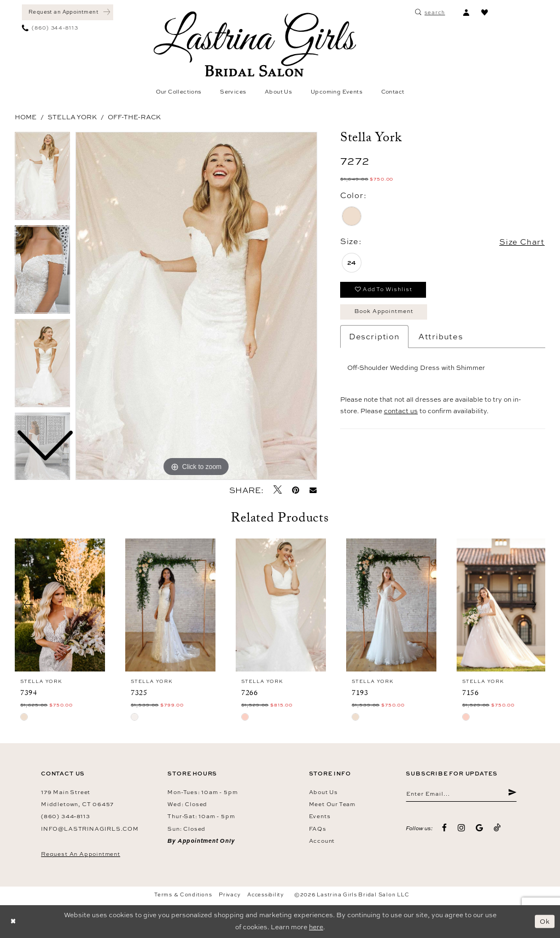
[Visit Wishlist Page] (485, 12)
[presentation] (60, 605)
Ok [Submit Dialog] (545, 921)
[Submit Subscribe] (512, 794)
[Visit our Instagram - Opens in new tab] (461, 828)
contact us (401, 412)
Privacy (229, 894)
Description (374, 336)
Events (320, 816)
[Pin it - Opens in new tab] (296, 490)
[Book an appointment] (68, 12)
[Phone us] (50, 28)
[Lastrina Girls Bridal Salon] (255, 44)
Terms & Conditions (183, 894)
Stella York (72, 117)
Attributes (441, 336)
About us (323, 792)
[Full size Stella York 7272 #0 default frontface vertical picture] (196, 306)
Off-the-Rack (134, 117)
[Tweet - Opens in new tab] (278, 490)
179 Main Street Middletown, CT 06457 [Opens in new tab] (77, 798)
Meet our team (332, 804)
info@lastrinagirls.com (90, 829)
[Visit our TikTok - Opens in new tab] (497, 828)
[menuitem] (68, 12)
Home (26, 117)
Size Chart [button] (522, 242)
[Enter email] (461, 794)
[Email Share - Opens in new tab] (313, 490)
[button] (466, 12)
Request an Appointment (81, 854)
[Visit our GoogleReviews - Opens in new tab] (479, 828)
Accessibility (266, 894)
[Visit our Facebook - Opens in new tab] (445, 828)
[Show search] (430, 12)
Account (322, 841)
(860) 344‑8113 (66, 816)
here (316, 927)
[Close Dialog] (13, 922)
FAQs (318, 829)
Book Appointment (385, 311)
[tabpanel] (196, 306)
